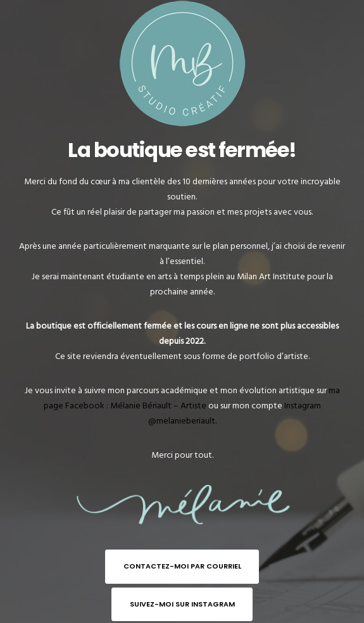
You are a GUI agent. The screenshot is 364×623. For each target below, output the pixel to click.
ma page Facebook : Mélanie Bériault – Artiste (192, 398)
